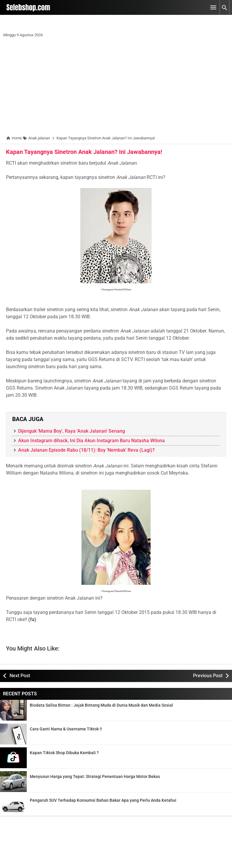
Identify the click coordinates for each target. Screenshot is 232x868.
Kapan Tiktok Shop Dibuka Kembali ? (64, 753)
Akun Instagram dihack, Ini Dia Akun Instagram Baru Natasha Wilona (91, 441)
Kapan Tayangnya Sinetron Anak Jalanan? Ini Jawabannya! (84, 152)
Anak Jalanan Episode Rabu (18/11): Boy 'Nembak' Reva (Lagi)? (86, 450)
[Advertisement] (116, 88)
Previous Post (208, 676)
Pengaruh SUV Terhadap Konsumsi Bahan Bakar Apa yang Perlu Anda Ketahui (103, 800)
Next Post (20, 676)
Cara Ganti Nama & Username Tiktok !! (66, 729)
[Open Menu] (213, 7)
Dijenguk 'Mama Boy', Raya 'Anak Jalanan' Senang (72, 431)
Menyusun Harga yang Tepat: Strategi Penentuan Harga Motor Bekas (95, 776)
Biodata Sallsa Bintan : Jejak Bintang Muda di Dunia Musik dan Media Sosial (101, 705)
